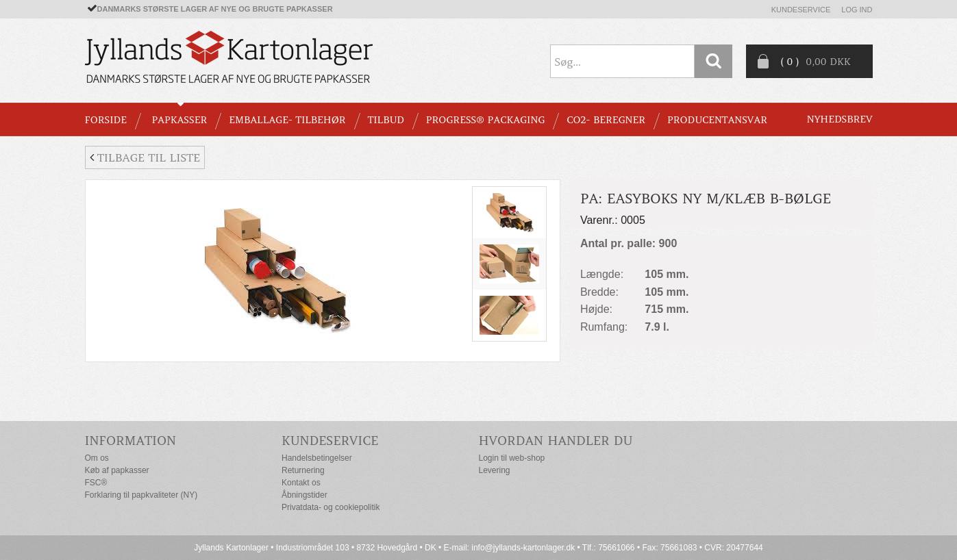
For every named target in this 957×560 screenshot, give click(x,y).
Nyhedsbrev (840, 119)
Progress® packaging (486, 120)
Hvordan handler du (556, 441)
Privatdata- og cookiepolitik (331, 507)
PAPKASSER (179, 120)
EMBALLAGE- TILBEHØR (287, 120)
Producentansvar (717, 120)
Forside (106, 120)
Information (131, 441)
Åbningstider (304, 495)
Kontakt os (301, 483)
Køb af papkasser (117, 470)
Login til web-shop (512, 458)
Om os (97, 458)
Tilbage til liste (145, 157)
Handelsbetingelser (317, 458)
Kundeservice (801, 10)
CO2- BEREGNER (606, 120)
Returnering (303, 470)
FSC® (96, 483)
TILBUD (386, 120)
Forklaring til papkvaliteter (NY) (141, 495)
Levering (495, 470)
